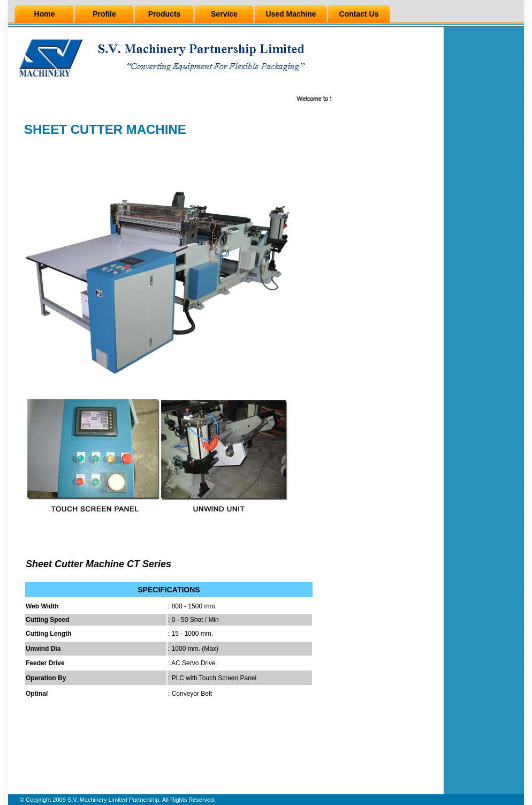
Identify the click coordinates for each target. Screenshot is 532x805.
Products (165, 14)
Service (224, 14)
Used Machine (291, 14)
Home (45, 14)
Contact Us (359, 14)
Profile (104, 14)
